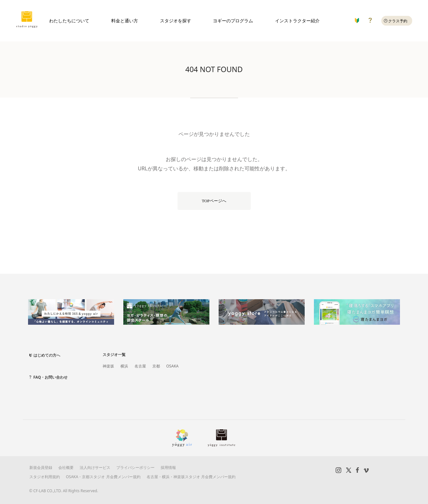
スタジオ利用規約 (45, 477)
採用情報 (168, 467)
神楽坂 (108, 366)
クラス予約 (398, 21)
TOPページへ (214, 201)
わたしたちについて (69, 21)
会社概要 (66, 467)
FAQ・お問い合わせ (51, 377)
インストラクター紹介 (297, 21)
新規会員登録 (41, 467)
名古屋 (140, 366)
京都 (156, 366)
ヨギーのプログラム (233, 21)
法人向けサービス (95, 467)
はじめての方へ (47, 355)
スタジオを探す (176, 21)
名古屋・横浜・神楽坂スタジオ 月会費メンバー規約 (191, 477)
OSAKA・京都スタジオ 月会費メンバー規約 (103, 477)
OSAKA (173, 366)
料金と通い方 (125, 21)
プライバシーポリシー (135, 467)
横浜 (124, 366)
